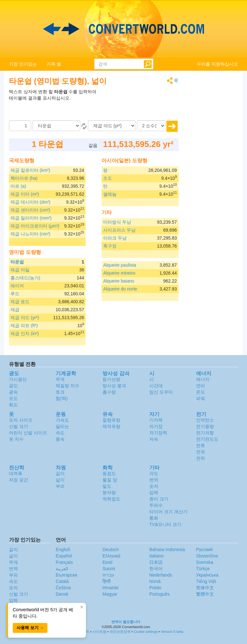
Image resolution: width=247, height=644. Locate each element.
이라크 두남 (115, 238)
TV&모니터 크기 (165, 524)
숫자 (154, 486)
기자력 (156, 420)
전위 (201, 452)
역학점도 (111, 499)
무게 (60, 379)
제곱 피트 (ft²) (24, 325)
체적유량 (111, 426)
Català (62, 581)
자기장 (156, 426)
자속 (154, 439)
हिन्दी (107, 581)
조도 (108, 178)
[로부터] (56, 126)
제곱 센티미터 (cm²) (30, 210)
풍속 (60, 439)
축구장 (110, 246)
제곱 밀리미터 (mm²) (31, 218)
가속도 (62, 420)
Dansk (62, 594)
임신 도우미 (161, 392)
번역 (154, 480)
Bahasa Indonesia (167, 549)
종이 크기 (159, 499)
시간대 (156, 386)
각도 (154, 473)
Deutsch (111, 549)
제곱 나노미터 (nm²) (30, 234)
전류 (201, 445)
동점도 (109, 473)
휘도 (13, 405)
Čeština (63, 588)
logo (123, 29)
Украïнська (207, 575)
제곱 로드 (20, 302)
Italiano (156, 556)
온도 (201, 392)
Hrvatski (111, 588)
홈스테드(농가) (25, 278)
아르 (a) (18, 186)
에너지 (203, 379)
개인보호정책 (120, 632)
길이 (60, 473)
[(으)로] (112, 126)
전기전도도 (207, 439)
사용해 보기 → (30, 628)
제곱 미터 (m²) (25, 194)
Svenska (205, 562)
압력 (154, 493)
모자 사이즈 (21, 420)
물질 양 (110, 480)
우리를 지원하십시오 (217, 64)
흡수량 (109, 392)
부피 (60, 486)
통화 (154, 518)
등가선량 (111, 379)
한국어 (156, 569)
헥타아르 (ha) (24, 178)
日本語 (156, 562)
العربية (62, 569)
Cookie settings (146, 632)
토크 (60, 392)
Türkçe (203, 569)
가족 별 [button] (54, 64)
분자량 (109, 493)
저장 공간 (18, 480)
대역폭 (16, 473)
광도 (13, 386)
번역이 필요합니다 (126, 622)
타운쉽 (17, 262)
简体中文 (205, 588)
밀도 (107, 486)
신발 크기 (18, 426)
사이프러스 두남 (119, 230)
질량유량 (111, 420)
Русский (204, 549)
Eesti (107, 562)
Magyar (110, 594)
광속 (13, 392)
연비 (201, 386)
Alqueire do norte (120, 289)
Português (159, 594)
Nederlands (161, 575)
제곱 (15, 310)
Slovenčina (207, 556)
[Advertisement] (139, 104)
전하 (201, 458)
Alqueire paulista (120, 265)
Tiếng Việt (206, 581)
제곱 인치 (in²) (25, 333)
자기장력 (158, 433)
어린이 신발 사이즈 (28, 433)
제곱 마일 (20, 270)
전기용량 (205, 426)
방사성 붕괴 (114, 386)
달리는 (62, 426)
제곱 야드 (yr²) (25, 318)
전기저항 (205, 433)
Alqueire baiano (119, 281)
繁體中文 (205, 594)
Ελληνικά (111, 556)
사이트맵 (99, 632)
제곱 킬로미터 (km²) (30, 170)
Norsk (155, 581)
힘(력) (62, 398)
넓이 (60, 480)
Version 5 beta (172, 632)
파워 (201, 398)
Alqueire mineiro (119, 273)
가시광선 (18, 379)
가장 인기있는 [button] (23, 64)
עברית (108, 575)
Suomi (109, 569)
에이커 (17, 286)
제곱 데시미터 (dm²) (30, 202)
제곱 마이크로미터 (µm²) (35, 226)
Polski (155, 588)
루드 (15, 294)
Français (64, 562)
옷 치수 (16, 439)
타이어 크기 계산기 (168, 512)
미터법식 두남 (117, 222)
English (63, 549)
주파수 (156, 505)
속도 (60, 433)
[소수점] (151, 126)
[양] (20, 126)
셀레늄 (110, 194)
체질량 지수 (67, 386)
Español (64, 556)
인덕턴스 (205, 420)
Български (66, 575)
